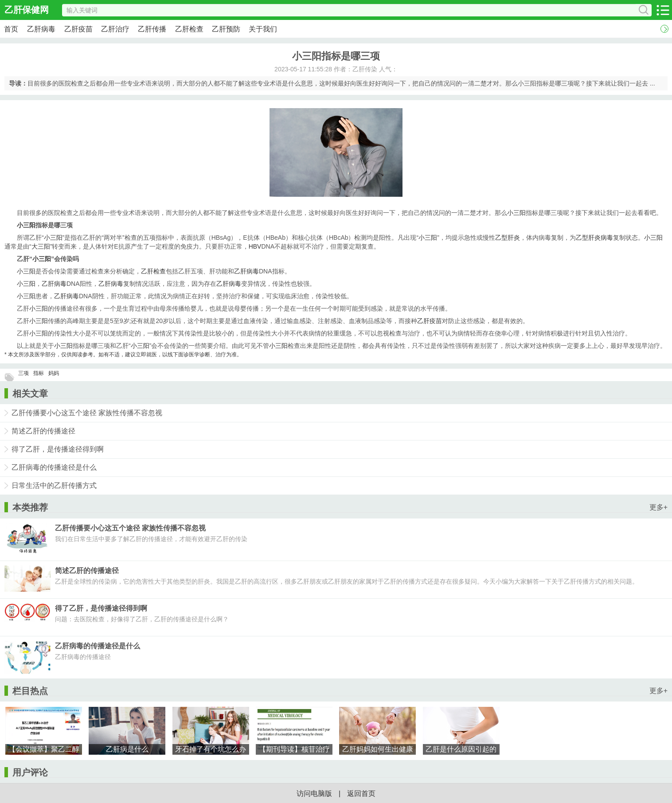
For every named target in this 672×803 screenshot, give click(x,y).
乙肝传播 (152, 29)
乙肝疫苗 (78, 29)
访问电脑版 (314, 793)
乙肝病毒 (41, 29)
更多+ (658, 507)
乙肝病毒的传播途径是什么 (54, 467)
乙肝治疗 (115, 29)
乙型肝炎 (508, 238)
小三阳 (516, 213)
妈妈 (54, 373)
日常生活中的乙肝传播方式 (54, 485)
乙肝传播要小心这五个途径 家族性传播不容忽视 (87, 413)
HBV (255, 246)
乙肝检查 (189, 29)
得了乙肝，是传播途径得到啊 (58, 449)
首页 (11, 29)
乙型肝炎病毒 (594, 238)
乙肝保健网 (27, 10)
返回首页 (361, 793)
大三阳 (41, 246)
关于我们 (263, 29)
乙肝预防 (226, 29)
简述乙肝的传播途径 (43, 431)
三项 (23, 373)
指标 (39, 373)
